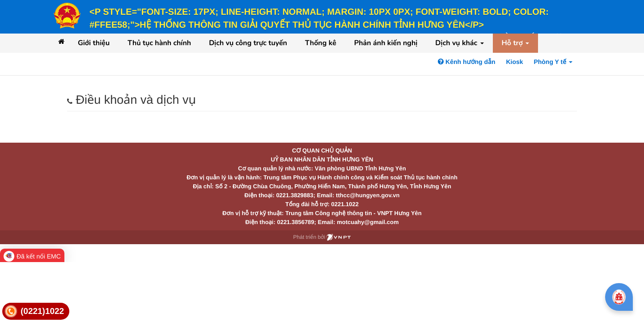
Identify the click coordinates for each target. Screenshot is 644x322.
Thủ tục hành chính (159, 43)
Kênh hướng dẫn (466, 62)
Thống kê (321, 43)
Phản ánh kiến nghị (386, 43)
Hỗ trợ (516, 43)
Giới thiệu (94, 43)
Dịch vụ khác (459, 43)
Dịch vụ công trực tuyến (248, 43)
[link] (36, 311)
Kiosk (514, 62)
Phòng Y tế (553, 62)
